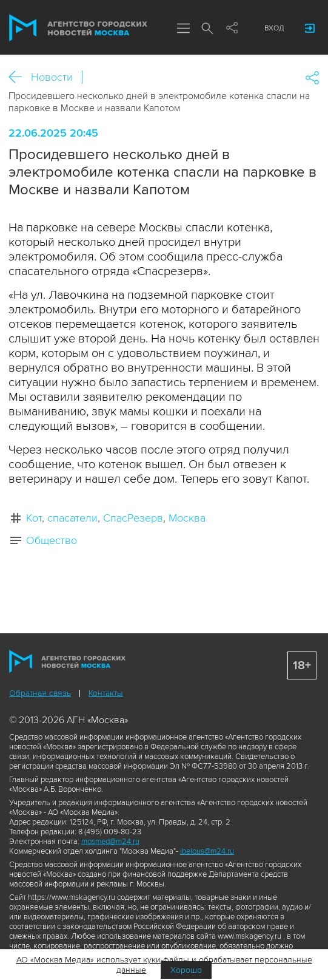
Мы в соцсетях (232, 29)
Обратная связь (40, 693)
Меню (183, 29)
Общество (52, 540)
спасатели (72, 518)
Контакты (106, 693)
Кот (34, 518)
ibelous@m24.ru (207, 851)
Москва (187, 518)
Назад (20, 77)
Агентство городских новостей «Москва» (78, 28)
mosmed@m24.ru (110, 842)
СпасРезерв (133, 518)
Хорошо (186, 970)
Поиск (207, 29)
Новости (52, 77)
